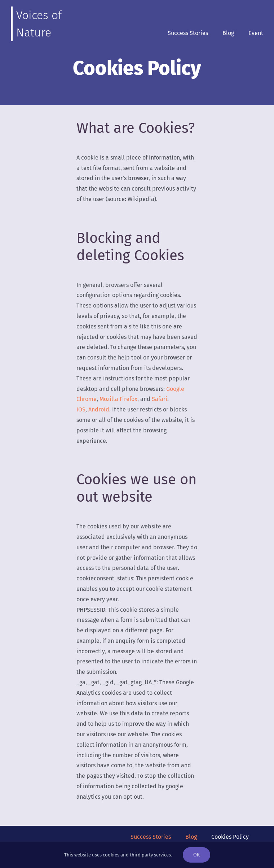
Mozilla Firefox (118, 399)
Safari (160, 399)
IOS (81, 409)
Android (99, 409)
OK (196, 855)
